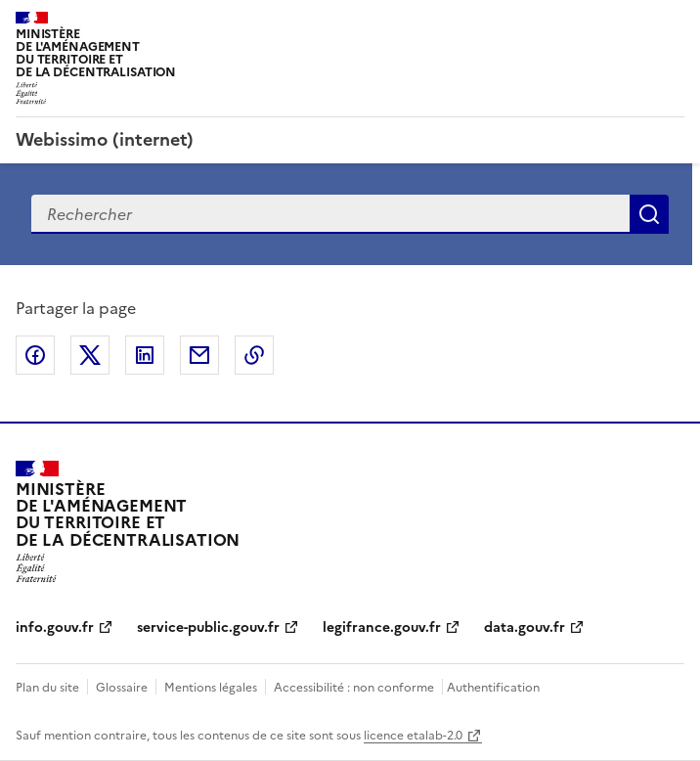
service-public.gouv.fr (208, 627)
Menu (673, 23)
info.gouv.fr (55, 627)
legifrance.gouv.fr (382, 627)
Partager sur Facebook (35, 355)
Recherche (649, 214)
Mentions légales (211, 688)
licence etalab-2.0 (413, 736)
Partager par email (199, 355)
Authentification (493, 688)
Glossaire (122, 688)
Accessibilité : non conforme (354, 688)
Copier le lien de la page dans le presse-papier (254, 355)
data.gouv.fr (525, 627)
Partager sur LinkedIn (145, 355)
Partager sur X (90, 355)
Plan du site (47, 688)
